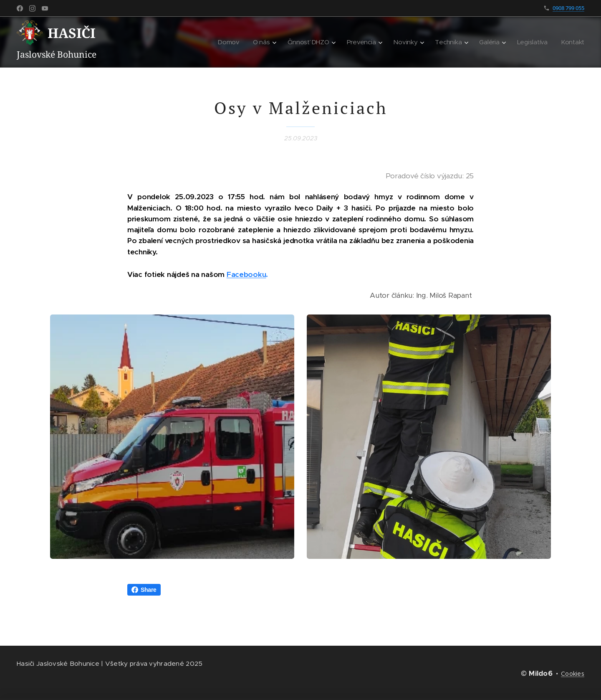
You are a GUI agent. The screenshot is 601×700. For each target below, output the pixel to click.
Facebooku (246, 274)
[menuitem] (232, 42)
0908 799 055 (568, 8)
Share (144, 590)
